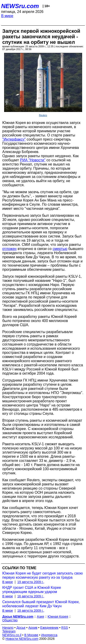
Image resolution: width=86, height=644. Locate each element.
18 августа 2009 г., (31, 611)
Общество (10, 620)
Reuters (43, 115)
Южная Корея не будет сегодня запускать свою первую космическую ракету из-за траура (43, 575)
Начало (8, 628)
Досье (21, 628)
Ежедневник (49, 628)
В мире (7, 16)
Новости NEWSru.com (22, 639)
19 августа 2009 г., (31, 582)
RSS (65, 628)
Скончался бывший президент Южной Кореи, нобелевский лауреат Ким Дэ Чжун (41, 604)
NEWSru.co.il (12, 635)
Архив (33, 628)
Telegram (9, 631)
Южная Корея (58, 617)
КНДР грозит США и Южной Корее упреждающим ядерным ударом (32, 590)
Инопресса (49, 635)
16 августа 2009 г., (31, 596)
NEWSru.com (20, 6)
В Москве (31, 635)
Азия (40, 617)
